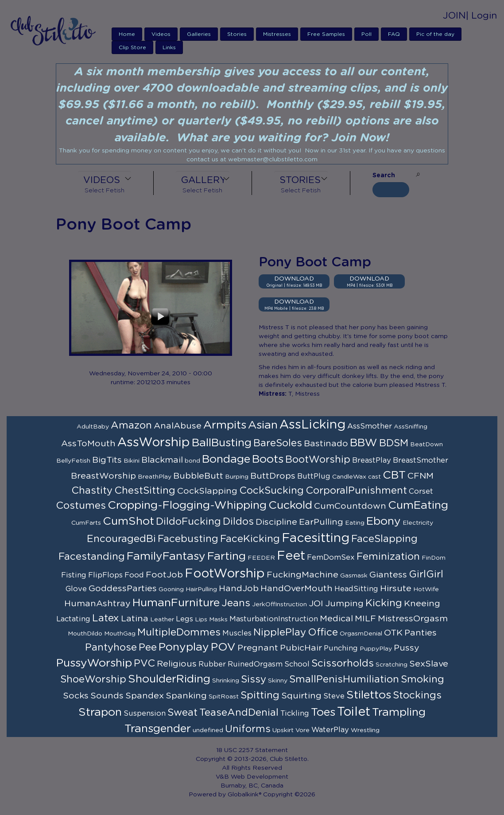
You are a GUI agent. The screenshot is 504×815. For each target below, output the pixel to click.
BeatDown (426, 445)
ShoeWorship (93, 679)
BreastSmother (421, 460)
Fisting (74, 575)
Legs (184, 619)
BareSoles (278, 443)
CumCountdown (350, 506)
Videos (161, 34)
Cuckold (290, 505)
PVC (144, 663)
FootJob (164, 575)
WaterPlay (330, 730)
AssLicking (312, 425)
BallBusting (222, 443)
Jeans (236, 603)
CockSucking (271, 491)
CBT (394, 475)
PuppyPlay (376, 649)
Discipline (276, 522)
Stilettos (369, 695)
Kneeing (422, 604)
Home (127, 34)
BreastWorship (103, 476)
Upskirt (283, 730)
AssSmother (370, 426)
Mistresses (277, 34)
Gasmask (354, 576)
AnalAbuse (178, 426)
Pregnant (258, 648)
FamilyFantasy (166, 556)
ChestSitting (145, 491)
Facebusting (188, 539)
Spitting (260, 695)
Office (323, 632)
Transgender (158, 729)
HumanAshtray (97, 604)
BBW (364, 443)
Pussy (407, 648)
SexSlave (429, 664)
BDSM (394, 443)
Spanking (186, 696)
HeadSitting (356, 589)
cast (374, 477)
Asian (263, 425)
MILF (365, 619)
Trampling (399, 712)
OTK (393, 633)
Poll (366, 34)
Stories (237, 34)
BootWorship (318, 460)
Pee (148, 647)
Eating (355, 523)
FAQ (394, 34)
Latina (135, 619)
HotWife (426, 589)
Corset (421, 491)
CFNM (421, 476)
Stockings (417, 695)
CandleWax (349, 477)
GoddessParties (123, 589)
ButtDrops (273, 476)
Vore (302, 730)
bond (192, 461)
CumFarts (86, 523)
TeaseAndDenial (239, 713)
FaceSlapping (384, 539)
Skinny (278, 681)
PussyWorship (94, 663)
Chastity (92, 491)
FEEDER (261, 558)
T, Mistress (304, 394)
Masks (218, 620)
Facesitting (316, 538)
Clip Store (132, 47)
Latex (106, 618)
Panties (421, 633)
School (297, 664)
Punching (341, 648)
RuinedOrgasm (255, 664)
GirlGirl (426, 574)
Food (134, 575)
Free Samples (326, 34)
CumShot (128, 521)
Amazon (131, 425)
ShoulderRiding (169, 679)
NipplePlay (280, 632)
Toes (323, 712)
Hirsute (396, 589)
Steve (334, 696)
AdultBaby (93, 427)
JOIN (454, 16)
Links (169, 47)
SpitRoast (224, 697)
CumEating (418, 505)
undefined (208, 730)
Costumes (81, 506)
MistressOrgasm (413, 619)
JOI (316, 604)
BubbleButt (198, 476)
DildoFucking (188, 522)
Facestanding (92, 557)
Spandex (145, 696)
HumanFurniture (176, 603)
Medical (336, 619)
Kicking (384, 603)
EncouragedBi (121, 539)
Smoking (423, 679)
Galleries (199, 34)
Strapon (100, 712)
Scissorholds (343, 663)
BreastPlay (372, 460)
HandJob (239, 589)
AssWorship (154, 443)
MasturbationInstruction (274, 619)
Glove (76, 589)
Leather (162, 620)
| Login (481, 16)
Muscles (237, 633)
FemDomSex (331, 558)
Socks (76, 696)
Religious (177, 664)
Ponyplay (184, 647)
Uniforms (248, 729)
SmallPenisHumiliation (344, 679)
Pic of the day (435, 34)
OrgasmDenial (361, 634)
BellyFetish (73, 461)
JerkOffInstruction (279, 604)
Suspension (145, 714)
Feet (291, 556)
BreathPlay (155, 477)
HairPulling (201, 589)
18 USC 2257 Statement (252, 750)
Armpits (225, 425)
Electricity (418, 523)
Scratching (392, 665)
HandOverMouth (297, 589)
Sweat (182, 713)
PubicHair (301, 648)
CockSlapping (207, 491)
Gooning (171, 589)
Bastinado (326, 444)
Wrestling (365, 730)
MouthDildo (85, 634)
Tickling (295, 714)
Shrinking (226, 681)
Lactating (73, 619)
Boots (268, 459)
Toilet (354, 712)
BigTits (107, 460)
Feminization (388, 557)
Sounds (107, 696)
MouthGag (120, 634)
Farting (227, 556)
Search (384, 175)
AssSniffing (411, 427)
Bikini (132, 461)
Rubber (212, 664)
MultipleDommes (179, 632)
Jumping (344, 604)
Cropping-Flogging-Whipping (187, 505)
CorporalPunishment (356, 491)
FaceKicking (250, 539)
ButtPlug (314, 476)
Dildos (238, 522)
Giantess (388, 575)
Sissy (254, 679)
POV (223, 647)
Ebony (384, 521)
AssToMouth (88, 444)
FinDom (434, 558)
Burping (237, 477)
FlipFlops (105, 575)
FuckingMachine (302, 575)
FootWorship (225, 574)
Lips (201, 620)
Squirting (301, 696)
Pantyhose (111, 647)
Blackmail (162, 460)
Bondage (226, 459)
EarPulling (321, 522)
